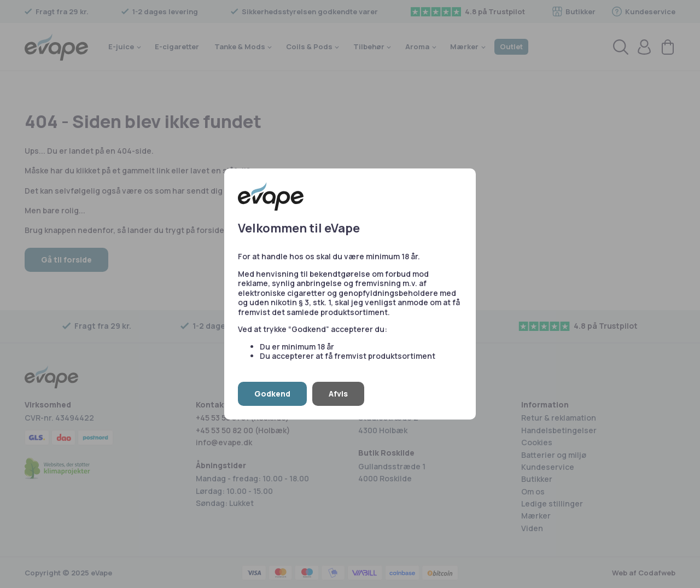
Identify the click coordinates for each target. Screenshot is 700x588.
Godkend (272, 394)
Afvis (338, 394)
